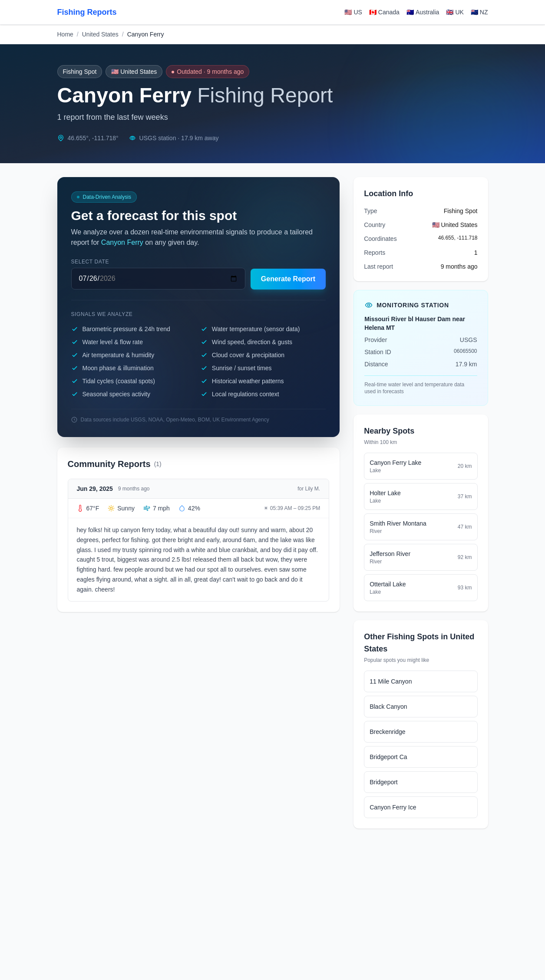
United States (100, 34)
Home (65, 34)
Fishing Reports (87, 12)
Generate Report (288, 279)
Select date (90, 262)
